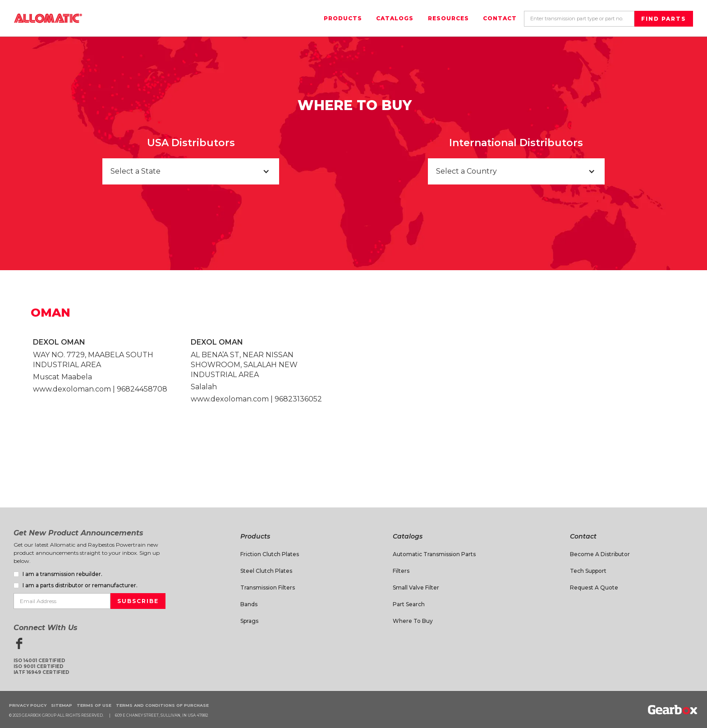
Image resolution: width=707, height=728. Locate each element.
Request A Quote (594, 587)
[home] (48, 18)
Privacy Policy (28, 705)
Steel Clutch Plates (266, 571)
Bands (249, 604)
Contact (500, 18)
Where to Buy (413, 621)
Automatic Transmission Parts (434, 554)
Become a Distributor (600, 554)
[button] (191, 171)
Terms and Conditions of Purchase (162, 705)
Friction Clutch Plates (270, 554)
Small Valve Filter (416, 587)
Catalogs (395, 18)
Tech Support (588, 571)
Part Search (409, 604)
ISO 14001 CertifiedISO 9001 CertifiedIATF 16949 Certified (41, 666)
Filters (401, 571)
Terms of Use (94, 705)
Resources (448, 18)
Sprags (249, 621)
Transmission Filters (268, 587)
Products (343, 18)
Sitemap (62, 705)
